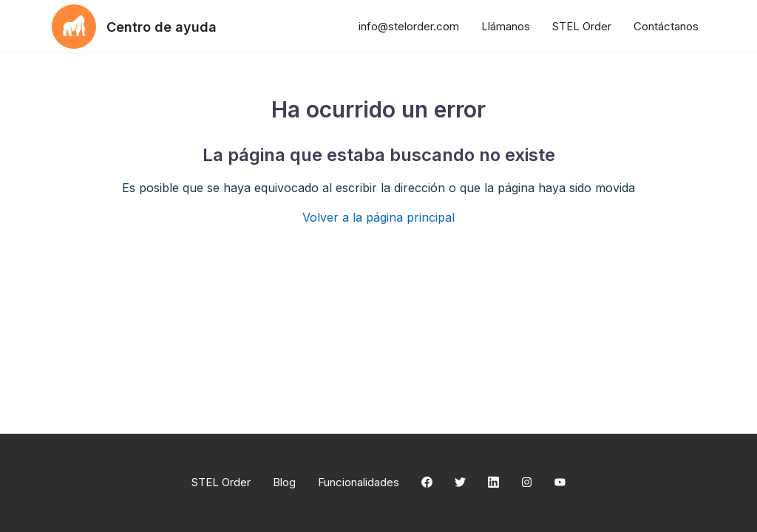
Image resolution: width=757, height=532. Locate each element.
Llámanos (506, 26)
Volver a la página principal (378, 217)
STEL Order (582, 26)
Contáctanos (666, 26)
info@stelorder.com (409, 26)
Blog (284, 482)
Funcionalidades (359, 482)
